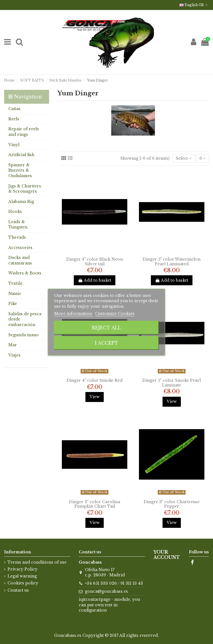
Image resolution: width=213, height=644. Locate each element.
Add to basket (95, 280)
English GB (194, 5)
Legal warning (22, 576)
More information (74, 314)
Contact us (18, 590)
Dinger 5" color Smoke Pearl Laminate (172, 383)
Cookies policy (23, 583)
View (95, 397)
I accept (106, 343)
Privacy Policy (22, 569)
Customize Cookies (115, 314)
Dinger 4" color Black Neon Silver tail (95, 262)
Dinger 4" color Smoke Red (95, 380)
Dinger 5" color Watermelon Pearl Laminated (172, 262)
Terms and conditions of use (37, 562)
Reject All (106, 328)
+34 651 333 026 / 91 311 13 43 (114, 583)
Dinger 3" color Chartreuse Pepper (172, 504)
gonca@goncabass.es (106, 591)
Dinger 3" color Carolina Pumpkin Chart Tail (95, 504)
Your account (167, 555)
